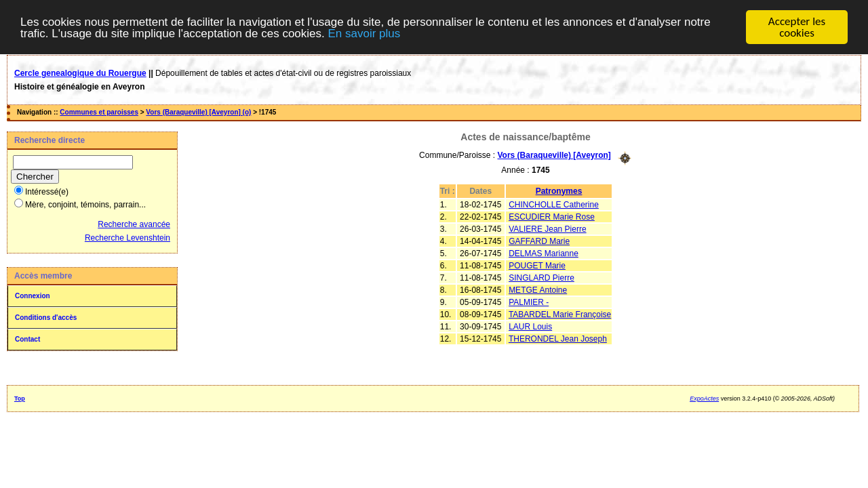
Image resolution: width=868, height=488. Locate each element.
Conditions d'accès (46, 318)
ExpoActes (704, 399)
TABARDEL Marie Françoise (560, 314)
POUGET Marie (537, 265)
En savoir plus (364, 34)
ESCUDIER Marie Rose (552, 216)
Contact (27, 339)
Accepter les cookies (797, 27)
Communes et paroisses (99, 112)
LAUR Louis (530, 326)
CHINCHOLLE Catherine (554, 204)
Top (20, 399)
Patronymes (559, 190)
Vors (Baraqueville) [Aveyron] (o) (198, 112)
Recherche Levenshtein (127, 238)
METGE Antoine (538, 289)
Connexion (33, 296)
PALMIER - (529, 302)
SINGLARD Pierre (541, 277)
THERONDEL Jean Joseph (558, 338)
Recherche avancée (134, 224)
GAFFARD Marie (539, 241)
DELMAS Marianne (544, 253)
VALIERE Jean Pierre (548, 228)
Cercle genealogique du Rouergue (80, 73)
